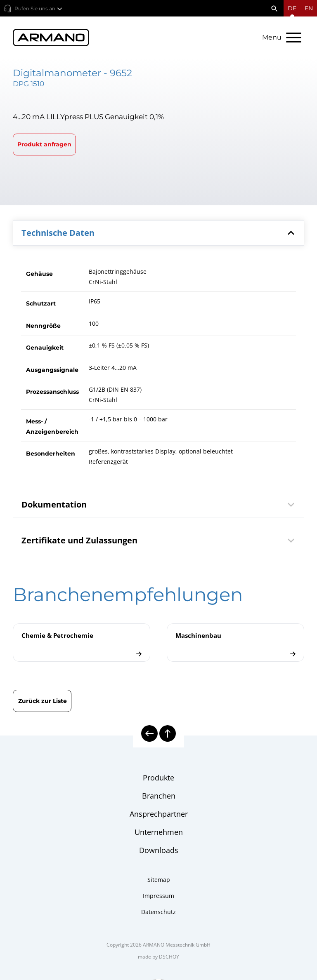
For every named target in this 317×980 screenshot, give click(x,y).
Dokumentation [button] (160, 505)
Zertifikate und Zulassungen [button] (160, 541)
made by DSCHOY (158, 957)
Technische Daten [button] (160, 233)
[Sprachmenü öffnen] (292, 8)
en (309, 8)
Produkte (158, 778)
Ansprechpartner (159, 814)
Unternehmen (159, 832)
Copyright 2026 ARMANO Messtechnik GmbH (158, 945)
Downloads (159, 850)
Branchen (159, 796)
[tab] (159, 233)
